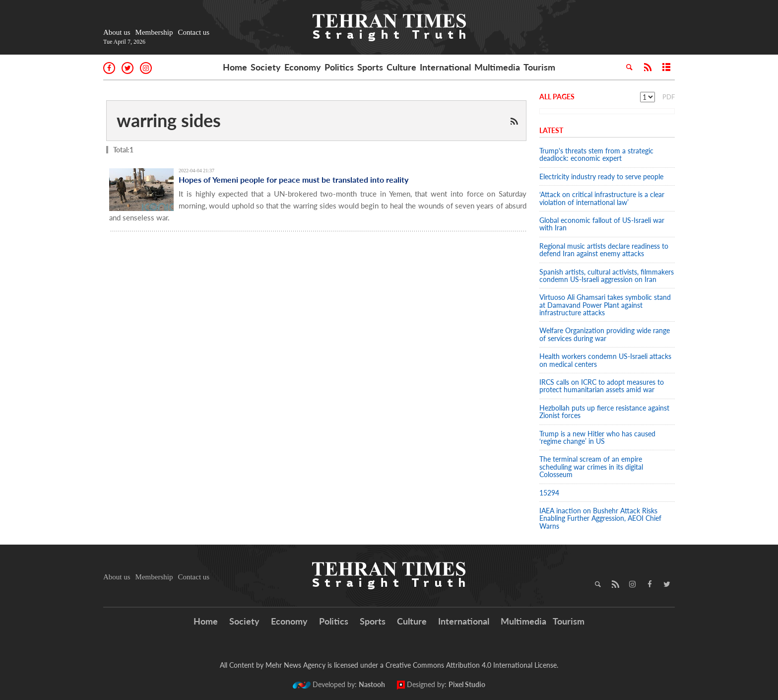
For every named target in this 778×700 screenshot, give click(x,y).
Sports (370, 67)
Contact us (194, 32)
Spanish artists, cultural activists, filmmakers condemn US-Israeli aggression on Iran (607, 276)
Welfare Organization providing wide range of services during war (605, 334)
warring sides (169, 120)
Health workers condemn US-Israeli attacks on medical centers (605, 360)
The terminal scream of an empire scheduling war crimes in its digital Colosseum (591, 467)
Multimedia (497, 67)
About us (117, 32)
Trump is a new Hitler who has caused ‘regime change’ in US (597, 437)
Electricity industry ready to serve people (601, 176)
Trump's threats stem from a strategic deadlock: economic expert (596, 154)
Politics (339, 67)
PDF (669, 97)
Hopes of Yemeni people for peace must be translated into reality (293, 179)
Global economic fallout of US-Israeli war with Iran (602, 224)
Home (235, 67)
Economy (303, 67)
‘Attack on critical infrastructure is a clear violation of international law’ (602, 198)
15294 (549, 493)
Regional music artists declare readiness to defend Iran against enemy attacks (604, 250)
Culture (401, 67)
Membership (154, 32)
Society (266, 67)
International (445, 67)
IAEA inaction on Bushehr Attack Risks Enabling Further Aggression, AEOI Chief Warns (600, 518)
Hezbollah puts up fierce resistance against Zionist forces (604, 412)
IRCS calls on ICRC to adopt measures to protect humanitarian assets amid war (602, 386)
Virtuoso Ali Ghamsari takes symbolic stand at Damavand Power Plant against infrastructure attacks (605, 305)
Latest (551, 130)
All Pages (557, 97)
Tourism (539, 67)
